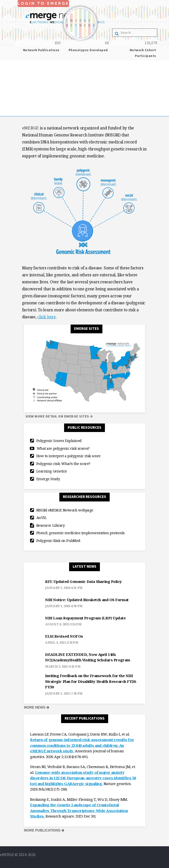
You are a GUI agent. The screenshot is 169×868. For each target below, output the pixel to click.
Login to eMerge (14, 64)
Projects (7, 92)
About (5, 78)
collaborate (10, 85)
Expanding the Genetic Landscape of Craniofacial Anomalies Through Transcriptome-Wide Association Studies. (79, 810)
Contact (7, 113)
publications (10, 106)
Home (5, 71)
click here (47, 317)
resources (8, 99)
